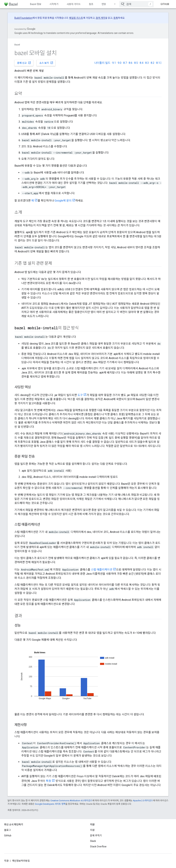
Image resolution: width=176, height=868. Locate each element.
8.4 (142, 63)
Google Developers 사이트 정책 (50, 804)
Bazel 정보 (36, 4)
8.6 (131, 63)
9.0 (120, 63)
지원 (92, 830)
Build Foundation (23, 18)
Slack (93, 841)
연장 (104, 4)
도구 (80, 395)
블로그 (7, 830)
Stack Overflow (98, 847)
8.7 (125, 63)
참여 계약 (100, 18)
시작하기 (54, 4)
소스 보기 (46, 63)
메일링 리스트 (76, 18)
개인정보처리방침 (21, 861)
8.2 (153, 63)
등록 (116, 18)
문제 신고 (24, 63)
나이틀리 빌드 (102, 63)
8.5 (136, 63)
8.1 (159, 63)
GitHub (165, 4)
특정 (48, 781)
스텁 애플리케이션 (102, 570)
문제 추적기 (96, 836)
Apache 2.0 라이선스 (143, 801)
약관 (6, 861)
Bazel (17, 45)
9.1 (114, 63)
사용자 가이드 (74, 4)
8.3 (147, 63)
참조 (91, 4)
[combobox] (136, 4)
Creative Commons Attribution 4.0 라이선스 (71, 801)
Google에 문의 (63, 201)
